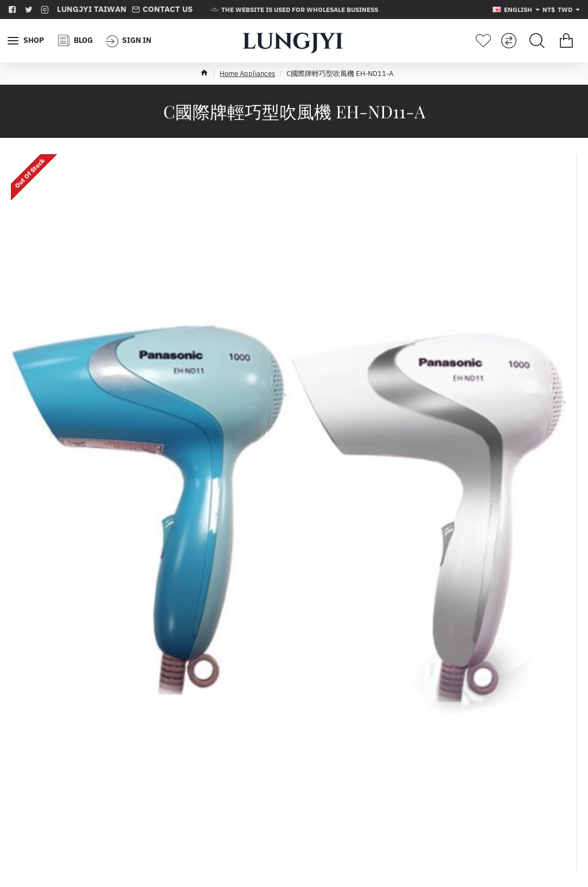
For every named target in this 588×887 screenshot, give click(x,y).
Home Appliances (247, 74)
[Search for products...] (537, 41)
